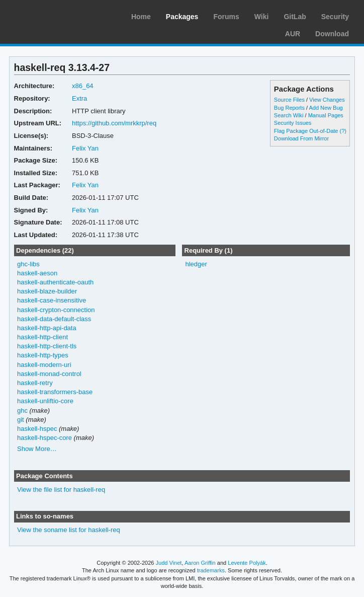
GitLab (295, 17)
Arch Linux (55, 15)
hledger (196, 264)
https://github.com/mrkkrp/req (114, 123)
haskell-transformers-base (55, 392)
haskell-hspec (37, 429)
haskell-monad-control (49, 374)
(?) (343, 131)
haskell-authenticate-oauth (55, 282)
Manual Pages (326, 115)
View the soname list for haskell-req (69, 530)
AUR (293, 34)
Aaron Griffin (200, 563)
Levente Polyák (247, 563)
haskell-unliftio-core (45, 401)
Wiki (262, 17)
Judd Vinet (169, 563)
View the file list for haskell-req (61, 490)
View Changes (327, 100)
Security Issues (293, 123)
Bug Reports (289, 108)
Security (335, 17)
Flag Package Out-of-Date (306, 131)
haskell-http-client (42, 337)
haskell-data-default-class (54, 319)
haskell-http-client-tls (47, 346)
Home (141, 17)
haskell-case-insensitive (52, 300)
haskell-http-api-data (47, 328)
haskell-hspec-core (44, 438)
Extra (79, 98)
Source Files (289, 100)
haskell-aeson (37, 273)
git (21, 420)
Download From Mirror (301, 138)
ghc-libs (28, 264)
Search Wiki (289, 115)
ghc (22, 411)
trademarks (211, 570)
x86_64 (83, 86)
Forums (226, 17)
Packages (182, 17)
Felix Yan (85, 148)
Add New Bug (326, 108)
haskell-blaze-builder (47, 291)
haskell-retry (35, 383)
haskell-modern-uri (44, 365)
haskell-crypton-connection (56, 310)
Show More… (37, 449)
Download (332, 34)
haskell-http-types (43, 355)
